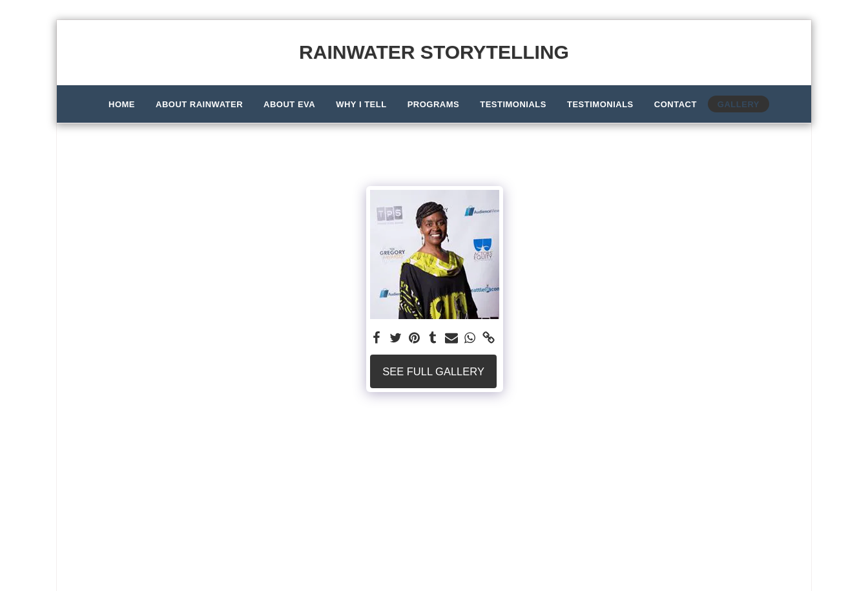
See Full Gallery (433, 371)
